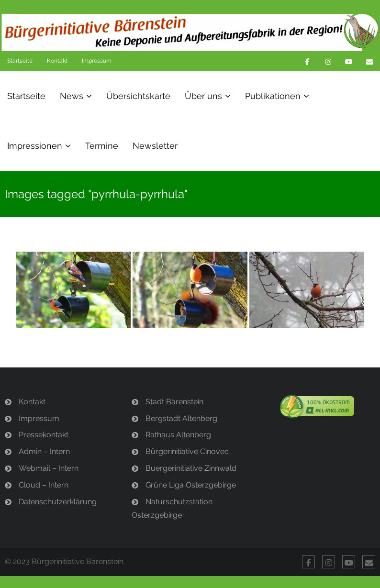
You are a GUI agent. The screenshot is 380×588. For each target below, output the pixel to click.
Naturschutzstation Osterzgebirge (172, 509)
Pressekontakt (44, 435)
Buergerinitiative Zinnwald (191, 468)
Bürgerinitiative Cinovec (187, 451)
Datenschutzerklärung (58, 502)
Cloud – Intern (44, 485)
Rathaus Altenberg (178, 435)
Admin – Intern (44, 451)
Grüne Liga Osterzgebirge (191, 485)
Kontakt (57, 61)
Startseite (20, 61)
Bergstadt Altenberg (181, 418)
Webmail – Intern (49, 468)
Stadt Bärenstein (174, 402)
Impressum (97, 61)
